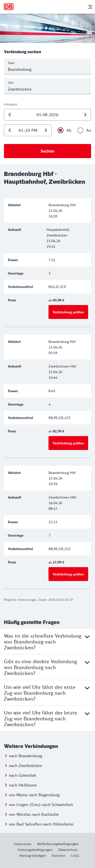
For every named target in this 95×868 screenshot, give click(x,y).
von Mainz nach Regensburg (34, 795)
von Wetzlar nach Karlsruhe (34, 814)
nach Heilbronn (23, 785)
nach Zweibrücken (25, 766)
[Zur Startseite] (9, 7)
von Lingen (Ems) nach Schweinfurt (41, 805)
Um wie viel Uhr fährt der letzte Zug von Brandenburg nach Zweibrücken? (47, 718)
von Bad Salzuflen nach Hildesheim (41, 824)
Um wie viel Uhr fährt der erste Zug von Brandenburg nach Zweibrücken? (47, 693)
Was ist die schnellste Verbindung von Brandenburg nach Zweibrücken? (47, 642)
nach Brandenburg (25, 756)
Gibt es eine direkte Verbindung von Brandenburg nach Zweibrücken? (47, 667)
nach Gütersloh (22, 775)
